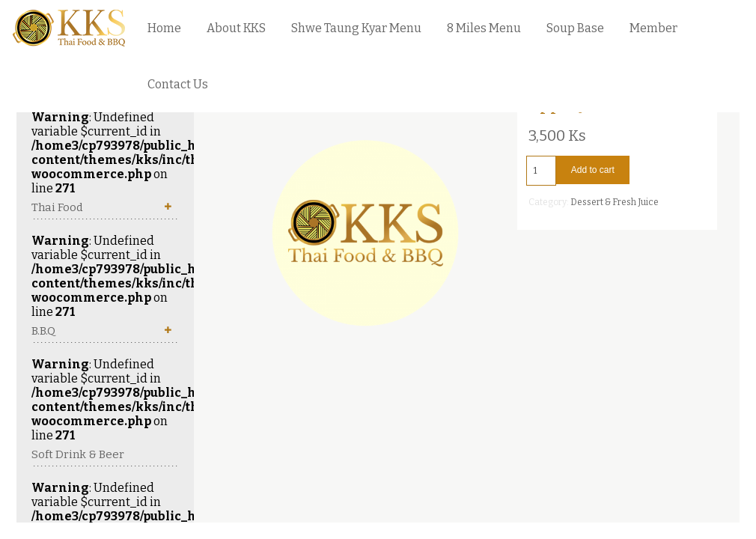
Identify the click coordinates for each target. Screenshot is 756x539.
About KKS (236, 28)
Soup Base (575, 28)
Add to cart (593, 170)
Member (653, 28)
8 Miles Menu (484, 28)
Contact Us (178, 84)
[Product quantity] (541, 171)
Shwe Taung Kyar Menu (356, 28)
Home (164, 28)
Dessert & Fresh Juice (615, 202)
